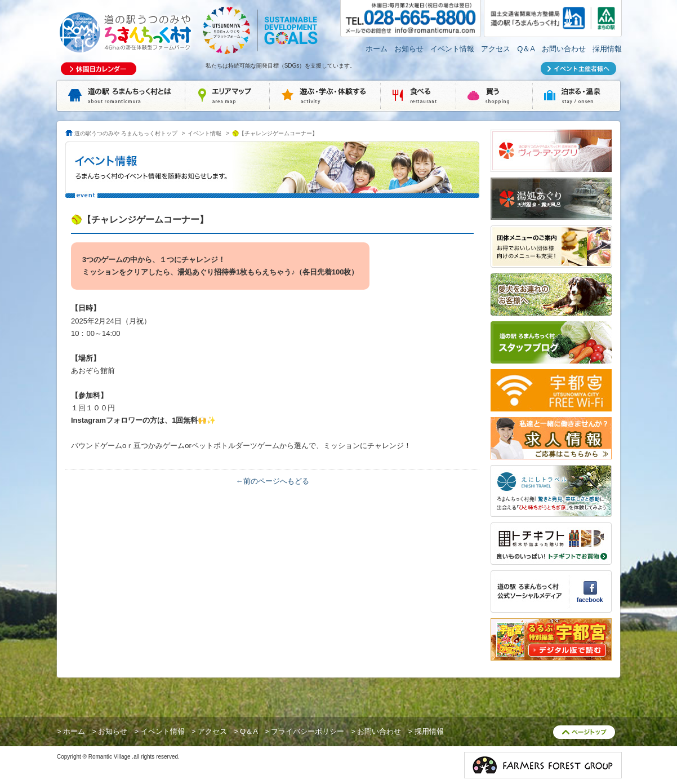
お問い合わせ (564, 49)
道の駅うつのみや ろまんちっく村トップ (126, 133)
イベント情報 (452, 49)
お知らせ (409, 49)
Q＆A (526, 49)
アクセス (496, 49)
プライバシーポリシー (308, 731)
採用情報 (607, 49)
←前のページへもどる (273, 481)
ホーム (377, 49)
